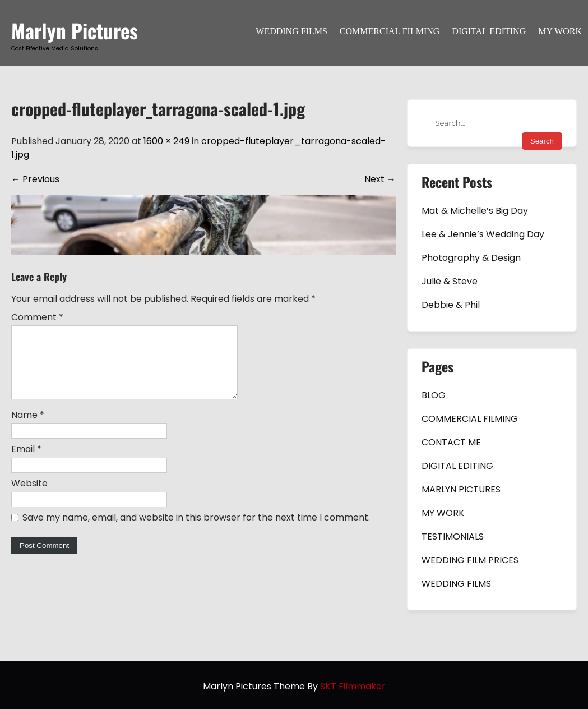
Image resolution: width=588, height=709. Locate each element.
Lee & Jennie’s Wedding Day (483, 234)
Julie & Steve (450, 281)
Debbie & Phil (451, 305)
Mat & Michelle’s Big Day (475, 211)
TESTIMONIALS (453, 537)
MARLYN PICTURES (461, 489)
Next (380, 179)
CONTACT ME (451, 442)
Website (29, 497)
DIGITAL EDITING (489, 31)
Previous (35, 179)
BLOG (434, 395)
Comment (37, 317)
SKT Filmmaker (353, 686)
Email (26, 462)
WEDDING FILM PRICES (470, 560)
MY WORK (560, 31)
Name (28, 428)
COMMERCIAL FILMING (390, 31)
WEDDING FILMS (291, 31)
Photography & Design (471, 258)
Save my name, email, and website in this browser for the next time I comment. (196, 531)
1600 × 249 (166, 141)
